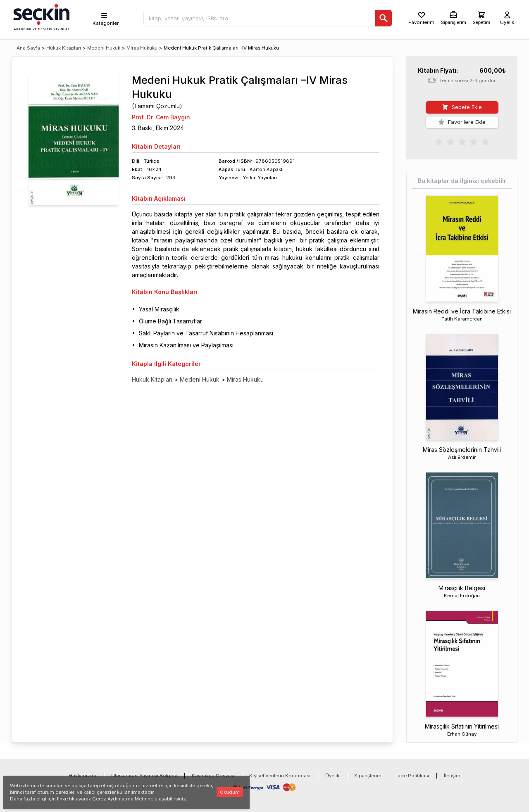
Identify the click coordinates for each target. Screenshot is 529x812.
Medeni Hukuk (104, 48)
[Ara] (384, 18)
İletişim (452, 776)
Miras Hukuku (142, 48)
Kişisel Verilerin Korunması (280, 776)
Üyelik (332, 776)
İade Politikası (413, 776)
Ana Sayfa (28, 48)
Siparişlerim (368, 776)
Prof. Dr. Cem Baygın (161, 117)
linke (62, 799)
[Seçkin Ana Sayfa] (41, 17)
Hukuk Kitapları (64, 48)
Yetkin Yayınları (260, 178)
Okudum (230, 792)
